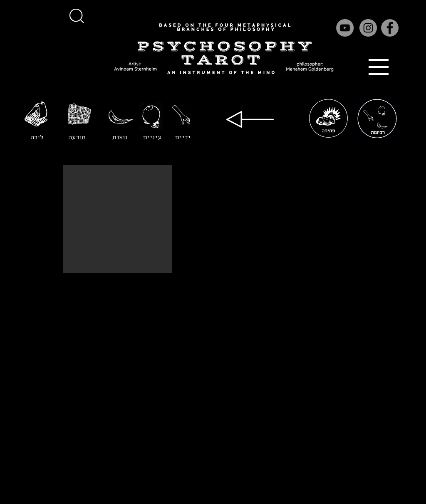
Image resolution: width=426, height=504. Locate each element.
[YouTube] (345, 28)
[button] (77, 16)
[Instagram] (368, 28)
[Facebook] (390, 28)
